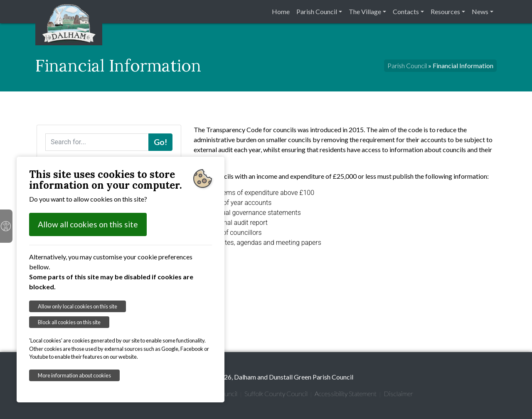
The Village (365, 11)
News (480, 11)
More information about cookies (74, 375)
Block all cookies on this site (69, 322)
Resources (445, 11)
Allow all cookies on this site (88, 224)
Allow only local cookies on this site (78, 306)
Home (281, 11)
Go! (160, 142)
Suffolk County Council (276, 393)
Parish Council (317, 11)
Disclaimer (398, 393)
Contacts (406, 11)
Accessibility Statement (346, 393)
